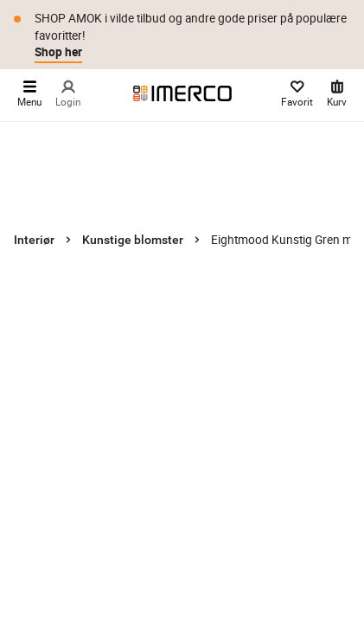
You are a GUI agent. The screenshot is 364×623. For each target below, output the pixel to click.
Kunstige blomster (133, 240)
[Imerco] (182, 93)
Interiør (34, 240)
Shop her (58, 52)
